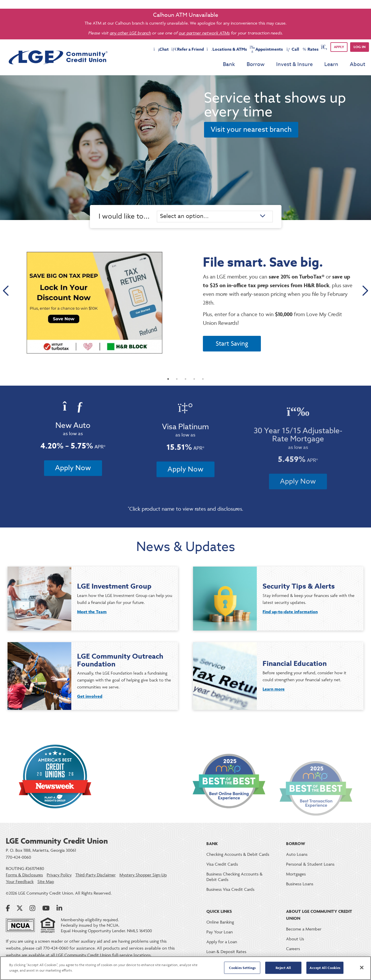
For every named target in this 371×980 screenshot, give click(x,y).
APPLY (339, 47)
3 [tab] (185, 383)
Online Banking (220, 922)
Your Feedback (20, 882)
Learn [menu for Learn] (331, 64)
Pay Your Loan (220, 932)
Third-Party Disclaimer (96, 875)
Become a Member (304, 929)
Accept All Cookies (325, 968)
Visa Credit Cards (222, 864)
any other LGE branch (130, 33)
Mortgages (296, 874)
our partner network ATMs (204, 33)
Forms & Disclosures (24, 875)
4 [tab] (194, 383)
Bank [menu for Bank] (229, 64)
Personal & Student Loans (310, 864)
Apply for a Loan (222, 942)
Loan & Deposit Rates (226, 951)
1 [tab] (168, 383)
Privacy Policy (59, 875)
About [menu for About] (358, 64)
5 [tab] (203, 383)
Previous (7, 291)
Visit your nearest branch (251, 130)
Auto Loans (297, 854)
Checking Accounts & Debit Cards (238, 854)
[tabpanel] (185, 303)
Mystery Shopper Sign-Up (143, 875)
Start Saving (232, 344)
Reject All (283, 968)
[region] (185, 968)
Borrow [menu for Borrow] (256, 64)
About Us (295, 939)
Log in (360, 47)
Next (364, 291)
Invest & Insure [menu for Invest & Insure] (294, 64)
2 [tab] (177, 383)
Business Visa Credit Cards (230, 889)
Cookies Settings (242, 968)
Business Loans (300, 884)
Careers (293, 949)
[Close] (362, 968)
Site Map (46, 882)
